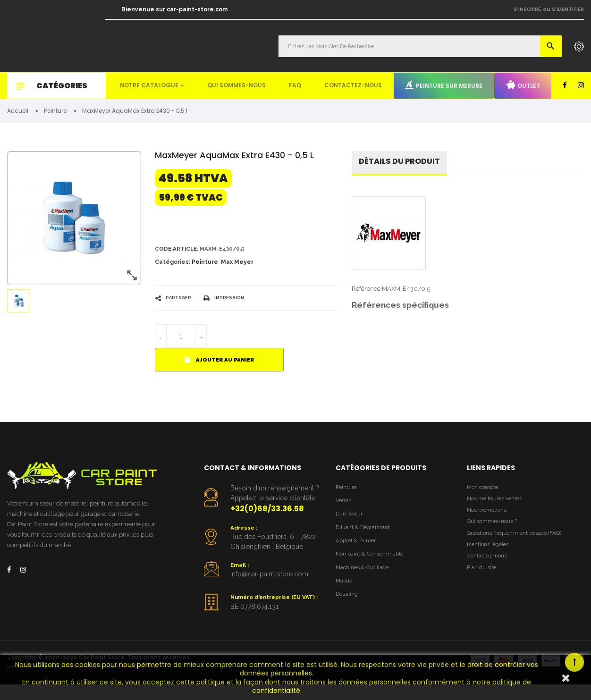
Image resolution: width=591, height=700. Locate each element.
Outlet (523, 85)
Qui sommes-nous (236, 85)
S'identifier (568, 9)
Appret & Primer (359, 548)
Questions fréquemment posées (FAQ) (520, 542)
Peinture (205, 265)
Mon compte (485, 490)
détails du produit (403, 164)
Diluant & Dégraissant (366, 534)
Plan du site (483, 580)
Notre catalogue (149, 85)
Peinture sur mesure (444, 85)
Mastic (345, 591)
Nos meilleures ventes (498, 503)
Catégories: (173, 265)
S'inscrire (527, 9)
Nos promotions (489, 516)
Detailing (348, 605)
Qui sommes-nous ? (495, 529)
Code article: (179, 251)
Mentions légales (490, 555)
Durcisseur (351, 519)
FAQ (295, 85)
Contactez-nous (353, 85)
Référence (366, 292)
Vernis (344, 505)
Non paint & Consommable (374, 562)
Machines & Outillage (366, 577)
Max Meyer (237, 265)
